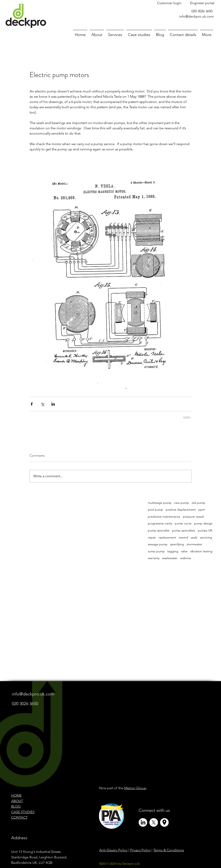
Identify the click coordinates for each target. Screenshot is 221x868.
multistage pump (160, 503)
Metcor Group (135, 788)
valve (184, 551)
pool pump (156, 510)
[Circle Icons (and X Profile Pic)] (164, 822)
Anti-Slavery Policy (113, 850)
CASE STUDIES (23, 812)
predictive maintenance (164, 517)
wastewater (170, 558)
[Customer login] (169, 3)
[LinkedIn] (143, 822)
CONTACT (19, 817)
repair (152, 537)
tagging (173, 551)
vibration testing (201, 551)
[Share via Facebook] (32, 404)
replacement (167, 537)
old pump (198, 503)
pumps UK (205, 530)
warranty (154, 558)
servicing (206, 537)
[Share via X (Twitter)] (42, 404)
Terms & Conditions (169, 850)
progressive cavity (160, 523)
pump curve (183, 523)
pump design (203, 523)
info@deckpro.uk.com (196, 16)
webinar (186, 558)
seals (194, 537)
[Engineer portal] (202, 3)
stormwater (194, 544)
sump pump (156, 551)
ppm (202, 510)
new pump (182, 503)
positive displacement (181, 510)
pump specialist (159, 530)
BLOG (16, 806)
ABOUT (17, 801)
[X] (154, 822)
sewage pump (158, 544)
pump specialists (184, 530)
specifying (177, 544)
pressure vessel (193, 517)
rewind (183, 537)
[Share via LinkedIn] (53, 404)
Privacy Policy (140, 850)
